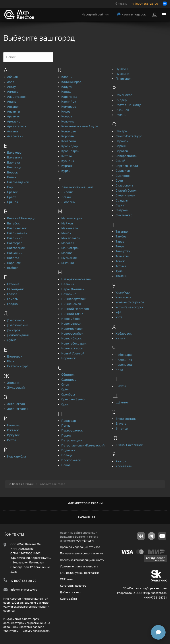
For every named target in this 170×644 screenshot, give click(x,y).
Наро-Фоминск (73, 289)
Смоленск (123, 176)
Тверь (120, 246)
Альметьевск (17, 97)
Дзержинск (16, 320)
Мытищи (68, 263)
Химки (121, 338)
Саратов (122, 151)
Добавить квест (71, 592)
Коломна (68, 121)
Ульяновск (124, 297)
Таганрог (122, 232)
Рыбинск (122, 110)
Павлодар (69, 421)
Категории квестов (73, 586)
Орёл (65, 389)
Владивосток (17, 228)
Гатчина (13, 284)
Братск (12, 192)
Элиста (121, 424)
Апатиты (14, 112)
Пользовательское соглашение (81, 553)
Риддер (121, 100)
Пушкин (122, 69)
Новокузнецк (71, 324)
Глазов (12, 294)
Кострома (69, 141)
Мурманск (69, 258)
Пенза (66, 426)
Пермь (66, 436)
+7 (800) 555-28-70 (145, 4)
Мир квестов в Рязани (85, 503)
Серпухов (123, 171)
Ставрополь (124, 185)
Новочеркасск (72, 348)
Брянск (13, 202)
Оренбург (68, 394)
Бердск (13, 172)
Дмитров (14, 330)
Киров (66, 112)
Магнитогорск (72, 218)
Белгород (14, 167)
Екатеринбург (18, 366)
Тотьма (121, 266)
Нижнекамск (71, 304)
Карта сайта (68, 599)
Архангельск (17, 126)
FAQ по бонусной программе (80, 573)
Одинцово (69, 380)
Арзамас (14, 116)
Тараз (120, 242)
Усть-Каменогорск (130, 307)
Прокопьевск (71, 460)
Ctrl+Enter (84, 541)
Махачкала (70, 228)
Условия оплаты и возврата (79, 566)
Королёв (68, 136)
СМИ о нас (67, 579)
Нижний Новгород (75, 309)
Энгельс (122, 429)
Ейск (11, 361)
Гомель (12, 299)
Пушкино (123, 74)
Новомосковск (72, 329)
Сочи (119, 181)
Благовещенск (18, 182)
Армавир (14, 121)
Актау (12, 87)
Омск (65, 385)
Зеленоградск (18, 409)
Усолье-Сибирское (130, 302)
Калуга (67, 87)
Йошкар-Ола (16, 457)
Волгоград (15, 243)
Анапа (12, 102)
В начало (85, 517)
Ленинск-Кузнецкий (77, 187)
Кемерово (69, 107)
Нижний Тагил (72, 314)
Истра (12, 440)
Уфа (118, 312)
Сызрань (122, 210)
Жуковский (16, 388)
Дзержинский (18, 325)
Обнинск (68, 375)
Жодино (13, 383)
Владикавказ (17, 233)
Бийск (12, 177)
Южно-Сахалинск (129, 445)
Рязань (121, 4)
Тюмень (121, 276)
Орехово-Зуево (73, 399)
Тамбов (121, 236)
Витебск (13, 223)
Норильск (69, 358)
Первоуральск (72, 430)
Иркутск (13, 435)
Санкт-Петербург (129, 136)
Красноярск (70, 151)
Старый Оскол (126, 191)
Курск (66, 171)
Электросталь (126, 419)
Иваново (14, 425)
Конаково (69, 131)
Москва (67, 253)
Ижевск (13, 430)
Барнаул (14, 163)
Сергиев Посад (127, 166)
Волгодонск (16, 248)
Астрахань (15, 136)
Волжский (15, 253)
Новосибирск (71, 338)
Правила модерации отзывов (80, 547)
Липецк (67, 192)
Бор (10, 187)
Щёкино (122, 402)
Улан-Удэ (123, 293)
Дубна (12, 340)
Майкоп (67, 223)
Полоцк (67, 455)
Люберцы (68, 202)
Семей (120, 161)
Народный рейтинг (96, 14)
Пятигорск (124, 79)
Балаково (14, 153)
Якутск (121, 461)
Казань (67, 77)
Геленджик (15, 289)
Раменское (124, 95)
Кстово (67, 156)
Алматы (13, 92)
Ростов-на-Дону (128, 105)
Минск (66, 233)
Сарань (121, 146)
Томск (120, 261)
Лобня (66, 197)
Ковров (67, 116)
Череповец (124, 365)
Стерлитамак (126, 195)
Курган (67, 166)
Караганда (69, 97)
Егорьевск (15, 357)
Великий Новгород (21, 218)
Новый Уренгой (73, 353)
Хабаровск (124, 334)
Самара (121, 131)
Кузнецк (68, 161)
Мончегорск (70, 248)
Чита (119, 370)
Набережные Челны (76, 279)
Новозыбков (71, 319)
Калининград (71, 82)
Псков (66, 465)
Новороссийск (72, 334)
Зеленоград (16, 404)
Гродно (12, 304)
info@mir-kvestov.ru (24, 590)
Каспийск (69, 102)
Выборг (13, 268)
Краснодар (70, 146)
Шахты (121, 386)
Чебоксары (124, 355)
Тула (119, 271)
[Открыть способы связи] (158, 632)
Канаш (66, 92)
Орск (65, 404)
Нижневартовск (73, 299)
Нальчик (68, 284)
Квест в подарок (131, 14)
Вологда (13, 258)
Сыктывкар (124, 215)
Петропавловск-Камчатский (83, 445)
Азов (11, 82)
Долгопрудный (18, 335)
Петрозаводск (72, 440)
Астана (13, 131)
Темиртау (123, 251)
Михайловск (71, 238)
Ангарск (13, 107)
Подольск (69, 450)
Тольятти (122, 256)
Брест (12, 197)
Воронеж (14, 263)
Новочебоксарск (74, 344)
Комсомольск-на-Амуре (80, 126)
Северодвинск (127, 156)
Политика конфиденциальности (82, 560)
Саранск (122, 141)
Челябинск (124, 360)
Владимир (15, 238)
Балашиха (15, 157)
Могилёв (68, 243)
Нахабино (69, 294)
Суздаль (122, 201)
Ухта (119, 317)
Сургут (121, 205)
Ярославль (124, 466)
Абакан (13, 77)
